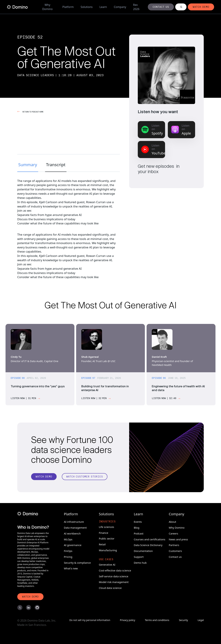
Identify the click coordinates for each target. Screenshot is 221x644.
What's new (71, 568)
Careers (174, 533)
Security (183, 620)
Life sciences (107, 526)
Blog (137, 527)
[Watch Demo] (44, 478)
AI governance (73, 544)
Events (138, 521)
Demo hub (140, 562)
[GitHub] (37, 608)
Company (120, 7)
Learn (103, 7)
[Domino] (33, 513)
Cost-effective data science (115, 570)
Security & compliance (77, 562)
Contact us (175, 556)
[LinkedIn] (28, 608)
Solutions (87, 7)
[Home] (17, 7)
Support (139, 556)
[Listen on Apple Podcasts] (181, 130)
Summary (28, 165)
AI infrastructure (74, 521)
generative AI (83, 194)
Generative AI (107, 564)
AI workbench (72, 533)
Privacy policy (128, 620)
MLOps (68, 539)
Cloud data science (110, 587)
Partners (174, 544)
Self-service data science (114, 576)
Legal (201, 620)
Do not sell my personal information (90, 620)
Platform (68, 7)
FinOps (68, 550)
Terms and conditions (157, 620)
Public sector (107, 538)
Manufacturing (108, 550)
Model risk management (114, 581)
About (173, 521)
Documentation (143, 550)
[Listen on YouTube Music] (151, 150)
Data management (75, 527)
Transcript (56, 165)
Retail (102, 544)
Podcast (139, 533)
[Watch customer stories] (85, 478)
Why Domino (47, 7)
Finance (104, 532)
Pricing (68, 556)
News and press (178, 539)
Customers (175, 550)
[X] (20, 608)
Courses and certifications (150, 539)
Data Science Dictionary (148, 544)
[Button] (161, 7)
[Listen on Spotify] (151, 130)
